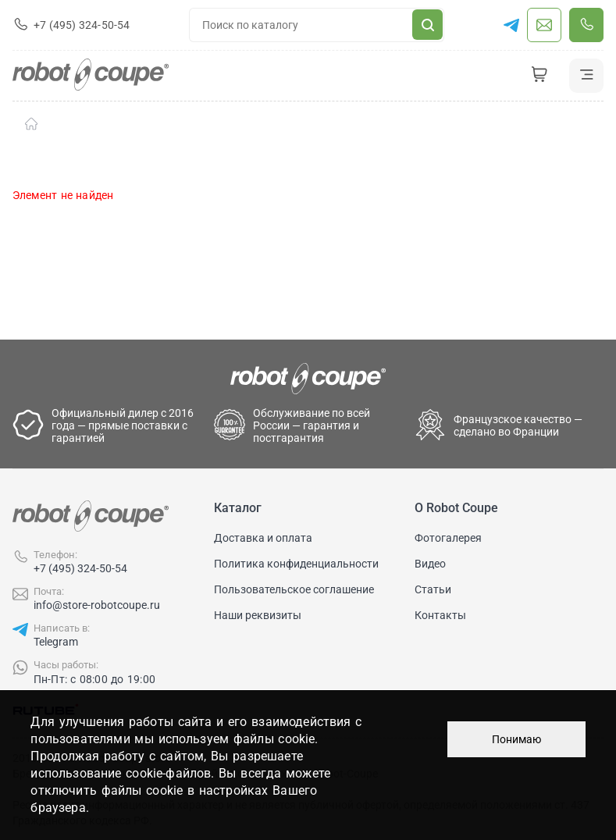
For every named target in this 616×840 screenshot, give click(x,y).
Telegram (56, 642)
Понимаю (516, 739)
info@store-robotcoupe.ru (97, 605)
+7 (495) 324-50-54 (80, 568)
